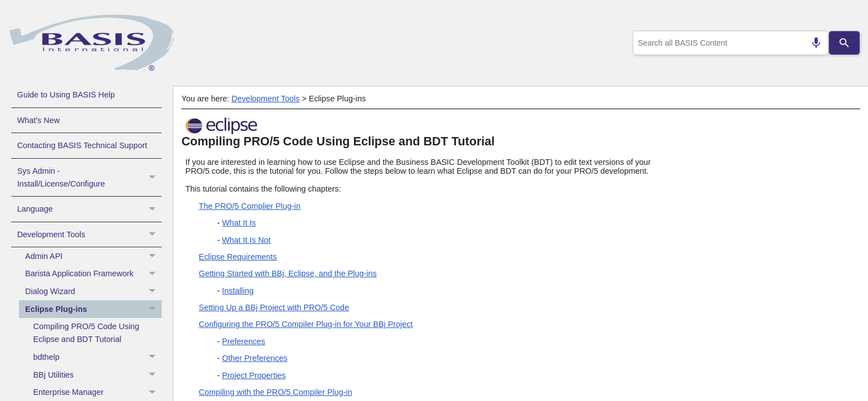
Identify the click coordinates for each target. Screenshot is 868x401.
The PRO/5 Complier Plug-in (250, 206)
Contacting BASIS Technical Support (82, 145)
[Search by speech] (812, 43)
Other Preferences (255, 358)
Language (89, 209)
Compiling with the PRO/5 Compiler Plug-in (276, 392)
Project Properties (254, 375)
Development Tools (89, 234)
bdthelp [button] (98, 358)
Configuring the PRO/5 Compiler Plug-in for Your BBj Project (306, 324)
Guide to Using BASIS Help (66, 95)
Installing (238, 291)
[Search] (845, 43)
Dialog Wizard (93, 292)
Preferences (244, 341)
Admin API (93, 256)
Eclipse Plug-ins (93, 309)
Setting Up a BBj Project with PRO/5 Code (274, 307)
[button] (154, 178)
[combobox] (729, 43)
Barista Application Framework (93, 274)
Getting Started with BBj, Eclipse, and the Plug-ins (288, 273)
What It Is (239, 223)
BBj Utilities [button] (98, 375)
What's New (38, 120)
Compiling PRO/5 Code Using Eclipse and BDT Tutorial (86, 333)
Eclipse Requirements (238, 257)
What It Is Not (246, 240)
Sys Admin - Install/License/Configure (89, 178)
